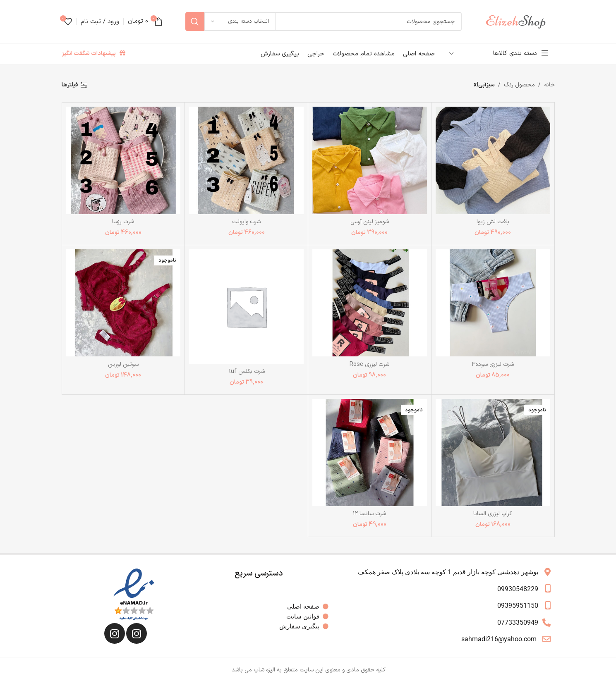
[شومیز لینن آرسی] (370, 160)
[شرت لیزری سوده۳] (493, 303)
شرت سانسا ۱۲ (369, 514)
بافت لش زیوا (493, 222)
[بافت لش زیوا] (493, 160)
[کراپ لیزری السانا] (493, 453)
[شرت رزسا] (123, 160)
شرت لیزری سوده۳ (493, 364)
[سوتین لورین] (123, 303)
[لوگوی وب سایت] (520, 21)
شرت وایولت (246, 222)
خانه (549, 85)
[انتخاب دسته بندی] (240, 21)
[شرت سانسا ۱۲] (370, 453)
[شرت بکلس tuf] (246, 307)
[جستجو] (324, 21)
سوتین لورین (123, 364)
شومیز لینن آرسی (370, 222)
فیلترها (70, 85)
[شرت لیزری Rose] (370, 303)
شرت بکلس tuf (247, 371)
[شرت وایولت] (246, 160)
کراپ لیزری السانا (493, 514)
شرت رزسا (123, 222)
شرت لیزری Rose (369, 364)
